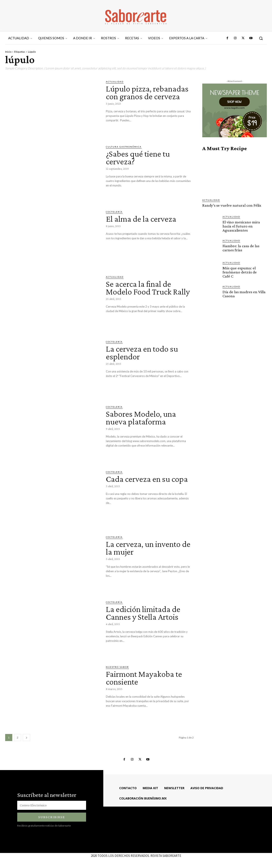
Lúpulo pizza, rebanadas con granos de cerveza (147, 92)
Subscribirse (52, 817)
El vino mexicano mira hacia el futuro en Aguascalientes (241, 226)
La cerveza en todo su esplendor (142, 353)
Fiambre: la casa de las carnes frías (241, 248)
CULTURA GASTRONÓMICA (124, 147)
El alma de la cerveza (141, 219)
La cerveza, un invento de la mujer (148, 548)
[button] (261, 38)
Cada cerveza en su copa (147, 479)
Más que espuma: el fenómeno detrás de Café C (240, 272)
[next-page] (26, 738)
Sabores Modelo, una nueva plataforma (141, 418)
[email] (52, 805)
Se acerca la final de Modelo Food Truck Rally (148, 288)
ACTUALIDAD (115, 82)
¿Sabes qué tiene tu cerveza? (138, 158)
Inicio (8, 52)
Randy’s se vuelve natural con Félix (232, 205)
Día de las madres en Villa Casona (244, 294)
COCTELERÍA (114, 212)
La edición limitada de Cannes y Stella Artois (143, 613)
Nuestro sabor (117, 667)
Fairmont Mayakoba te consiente (144, 678)
